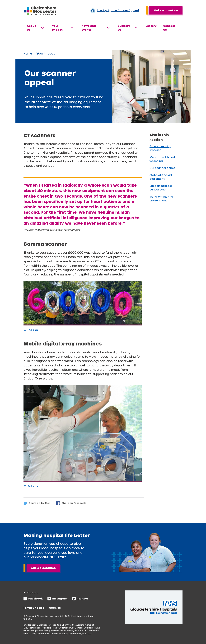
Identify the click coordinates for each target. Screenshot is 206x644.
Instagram (60, 598)
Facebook (35, 598)
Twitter (83, 598)
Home (28, 53)
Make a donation (166, 10)
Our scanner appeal (163, 168)
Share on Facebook (74, 503)
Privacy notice (34, 608)
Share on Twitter (39, 503)
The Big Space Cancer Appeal (115, 11)
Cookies (55, 608)
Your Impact (46, 53)
